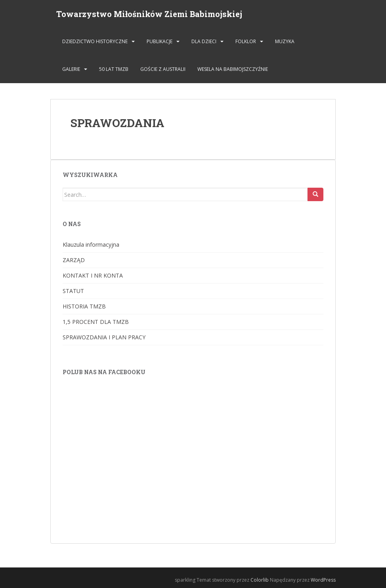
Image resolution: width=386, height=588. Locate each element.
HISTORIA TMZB (84, 306)
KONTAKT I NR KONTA (93, 275)
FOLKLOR (246, 41)
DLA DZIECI (204, 41)
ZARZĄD (74, 260)
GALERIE (71, 69)
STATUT (73, 291)
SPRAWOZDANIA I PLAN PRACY (104, 337)
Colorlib (260, 580)
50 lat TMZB (114, 69)
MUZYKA (285, 41)
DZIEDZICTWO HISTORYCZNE (95, 41)
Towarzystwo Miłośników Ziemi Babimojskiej (149, 14)
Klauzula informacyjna (91, 245)
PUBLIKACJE (160, 41)
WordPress (323, 580)
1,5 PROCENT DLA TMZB (96, 322)
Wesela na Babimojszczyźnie (233, 69)
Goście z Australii (163, 69)
